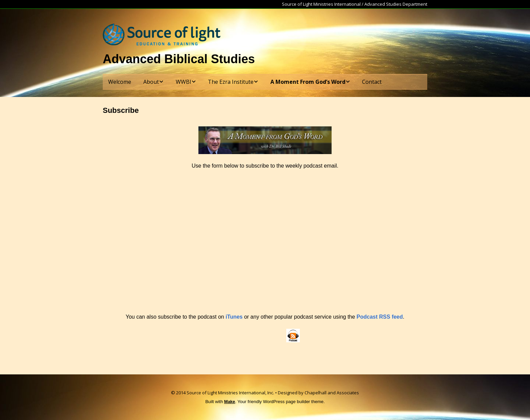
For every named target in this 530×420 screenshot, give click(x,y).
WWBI (184, 82)
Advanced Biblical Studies (179, 59)
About (151, 82)
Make (230, 402)
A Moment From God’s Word (308, 82)
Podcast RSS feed (380, 317)
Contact (372, 82)
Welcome (120, 82)
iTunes (234, 317)
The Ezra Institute (231, 82)
